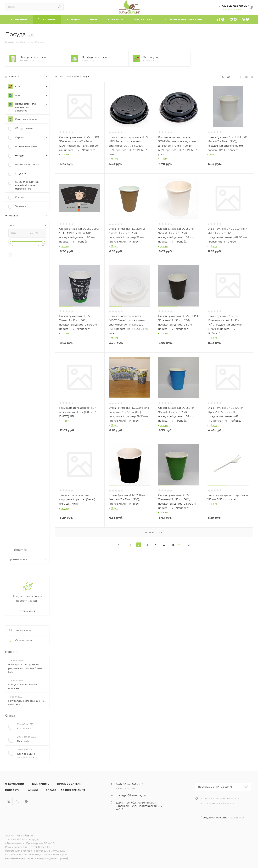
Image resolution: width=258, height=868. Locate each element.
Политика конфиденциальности (220, 799)
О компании (15, 784)
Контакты (13, 790)
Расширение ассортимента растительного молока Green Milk (25, 668)
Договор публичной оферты (217, 803)
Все (180, 545)
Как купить (41, 784)
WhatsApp (26, 801)
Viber (18, 801)
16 (173, 545)
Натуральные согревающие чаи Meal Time (27, 703)
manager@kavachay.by (131, 795)
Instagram (9, 801)
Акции (33, 790)
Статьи (10, 716)
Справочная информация (65, 790)
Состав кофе (24, 728)
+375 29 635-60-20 (234, 6)
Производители (69, 784)
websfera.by (237, 818)
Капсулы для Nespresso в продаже (23, 686)
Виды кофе (24, 741)
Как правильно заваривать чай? (27, 756)
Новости (11, 652)
